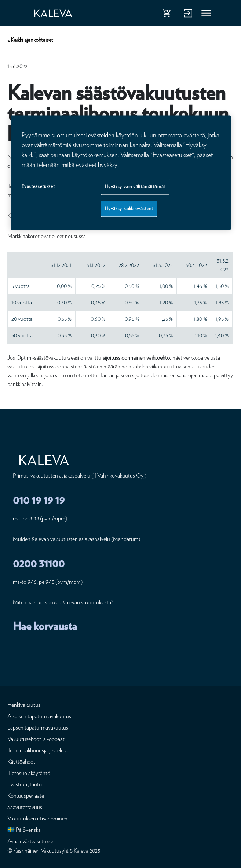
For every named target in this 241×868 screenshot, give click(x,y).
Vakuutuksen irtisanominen (37, 818)
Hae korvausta (45, 626)
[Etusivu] (60, 13)
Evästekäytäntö (25, 784)
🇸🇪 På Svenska (24, 830)
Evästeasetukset (38, 186)
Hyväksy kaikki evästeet (129, 209)
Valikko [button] (207, 15)
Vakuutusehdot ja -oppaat (36, 739)
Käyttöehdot (21, 762)
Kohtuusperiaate (26, 796)
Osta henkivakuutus (168, 15)
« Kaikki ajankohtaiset (30, 40)
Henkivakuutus (24, 705)
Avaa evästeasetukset (31, 841)
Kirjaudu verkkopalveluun (187, 15)
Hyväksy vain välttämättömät (135, 187)
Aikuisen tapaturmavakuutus (39, 716)
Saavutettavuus (25, 807)
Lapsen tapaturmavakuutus (38, 728)
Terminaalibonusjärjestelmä (38, 750)
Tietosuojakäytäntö (29, 773)
